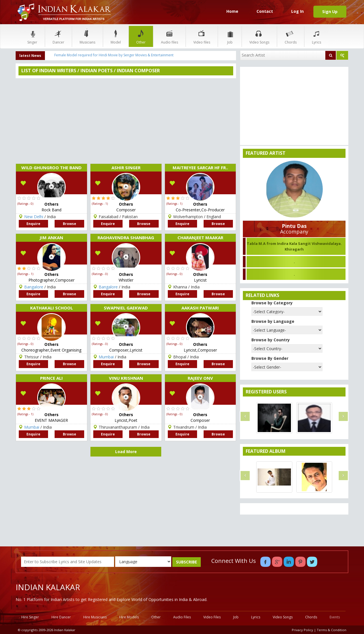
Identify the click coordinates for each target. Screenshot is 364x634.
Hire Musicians (95, 617)
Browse (70, 224)
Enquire (33, 224)
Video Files (212, 617)
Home (232, 11)
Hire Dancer (61, 617)
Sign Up (330, 12)
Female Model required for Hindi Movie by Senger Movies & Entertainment (114, 55)
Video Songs (259, 36)
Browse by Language (273, 321)
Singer (32, 36)
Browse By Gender (270, 358)
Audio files (169, 36)
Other (141, 36)
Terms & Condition (332, 630)
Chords (291, 36)
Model (116, 36)
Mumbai (32, 427)
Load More (126, 452)
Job (230, 36)
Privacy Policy (302, 630)
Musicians (87, 36)
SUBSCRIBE (187, 562)
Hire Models (129, 617)
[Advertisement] (126, 121)
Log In (297, 11)
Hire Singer (30, 617)
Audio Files (182, 617)
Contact (265, 11)
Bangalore (34, 287)
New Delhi (34, 217)
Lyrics (317, 36)
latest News (30, 56)
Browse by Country (271, 340)
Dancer (58, 36)
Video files (202, 36)
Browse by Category (272, 303)
